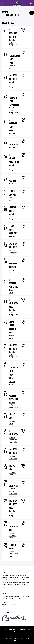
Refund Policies (8, 638)
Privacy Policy (19, 638)
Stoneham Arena (12, 422)
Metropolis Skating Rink (13, 251)
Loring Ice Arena (12, 67)
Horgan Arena (11, 291)
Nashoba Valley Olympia (12, 513)
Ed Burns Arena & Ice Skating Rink (13, 440)
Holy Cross (12, 134)
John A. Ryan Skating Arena (13, 556)
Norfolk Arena (11, 337)
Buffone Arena (11, 199)
